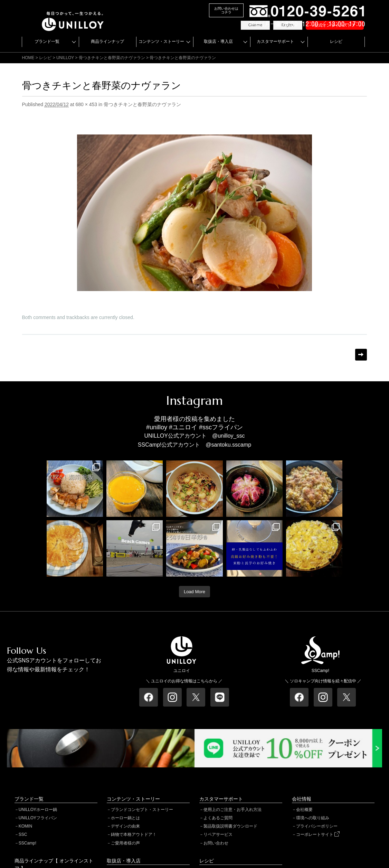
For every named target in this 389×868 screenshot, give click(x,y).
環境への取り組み (313, 818)
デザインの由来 (125, 826)
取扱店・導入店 (218, 41)
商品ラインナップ (107, 41)
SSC (23, 834)
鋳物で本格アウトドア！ (134, 834)
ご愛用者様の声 (125, 843)
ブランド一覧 (47, 41)
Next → (361, 355)
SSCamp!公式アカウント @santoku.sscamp (194, 445)
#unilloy (157, 427)
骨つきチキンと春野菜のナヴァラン (112, 58)
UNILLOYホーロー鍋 (38, 810)
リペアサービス (218, 834)
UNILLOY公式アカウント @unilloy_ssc (195, 436)
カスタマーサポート (275, 41)
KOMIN (25, 826)
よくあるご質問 (218, 818)
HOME (28, 58)
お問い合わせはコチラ (226, 10)
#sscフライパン (221, 427)
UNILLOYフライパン (38, 818)
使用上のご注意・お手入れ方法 (233, 810)
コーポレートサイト (318, 834)
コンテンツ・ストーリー (161, 41)
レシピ (336, 41)
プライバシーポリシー (317, 826)
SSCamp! (27, 843)
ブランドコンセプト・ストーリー (142, 810)
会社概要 (304, 810)
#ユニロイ (183, 427)
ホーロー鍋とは (125, 818)
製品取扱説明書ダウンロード (230, 826)
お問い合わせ (216, 843)
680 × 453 (86, 104)
